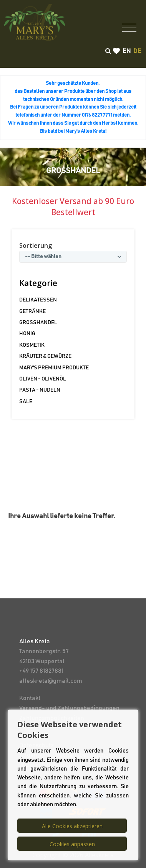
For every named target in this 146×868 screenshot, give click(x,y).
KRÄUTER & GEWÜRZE (45, 356)
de (137, 51)
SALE (26, 402)
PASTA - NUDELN (40, 390)
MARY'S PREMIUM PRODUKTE (54, 368)
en (127, 51)
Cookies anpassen (72, 844)
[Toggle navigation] (129, 27)
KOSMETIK (32, 345)
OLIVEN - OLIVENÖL (43, 379)
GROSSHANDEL (38, 323)
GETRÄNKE (32, 311)
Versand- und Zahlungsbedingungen (69, 708)
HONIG (27, 334)
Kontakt (30, 698)
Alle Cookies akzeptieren (72, 826)
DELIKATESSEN (38, 300)
